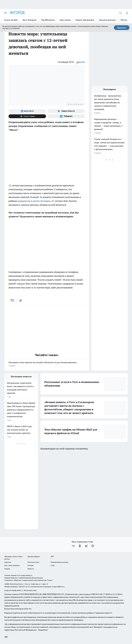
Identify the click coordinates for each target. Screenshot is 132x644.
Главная (7, 569)
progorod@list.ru (58, 587)
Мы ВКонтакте (48, 20)
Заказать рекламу (107, 20)
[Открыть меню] (5, 13)
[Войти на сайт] (127, 13)
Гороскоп (8, 562)
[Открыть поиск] (120, 13)
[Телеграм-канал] (66, 116)
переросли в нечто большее (34, 201)
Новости (31, 569)
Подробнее (43, 630)
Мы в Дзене (65, 20)
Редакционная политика (59, 562)
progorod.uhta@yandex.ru (14, 590)
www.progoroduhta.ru (25, 575)
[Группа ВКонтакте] (27, 111)
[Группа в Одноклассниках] (80, 546)
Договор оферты (34, 556)
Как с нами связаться (12, 565)
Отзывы (30, 565)
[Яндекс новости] (66, 111)
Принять (122, 28)
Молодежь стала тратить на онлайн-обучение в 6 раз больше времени (47, 364)
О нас (53, 565)
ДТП (52, 556)
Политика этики (33, 562)
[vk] (12, 300)
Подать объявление (85, 20)
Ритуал (124, 20)
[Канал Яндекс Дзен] (27, 116)
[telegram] (21, 300)
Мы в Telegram (30, 20)
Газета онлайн (11, 20)
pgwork (81, 62)
